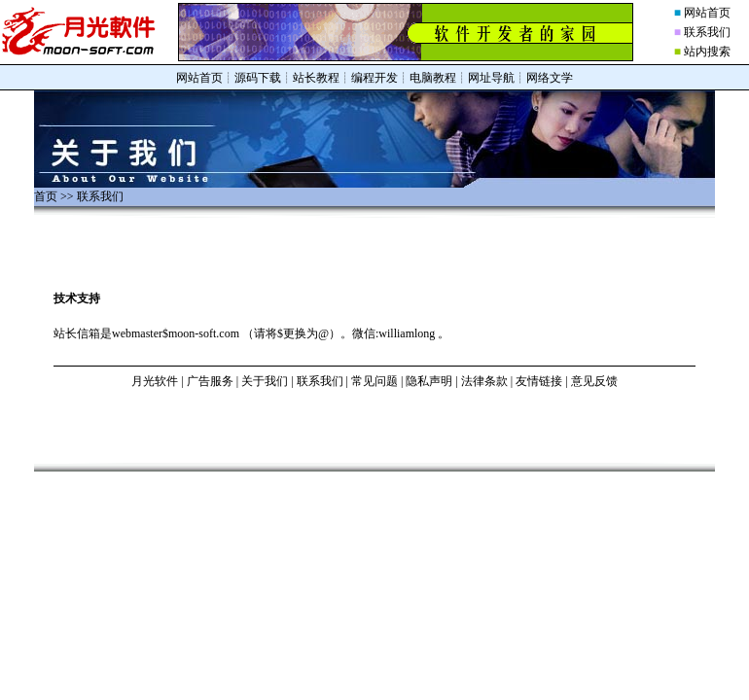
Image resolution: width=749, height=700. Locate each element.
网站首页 (707, 13)
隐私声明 (429, 381)
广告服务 (210, 381)
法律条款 (484, 381)
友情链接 (539, 381)
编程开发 (374, 78)
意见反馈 (594, 381)
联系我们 (707, 32)
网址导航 (491, 78)
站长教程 (316, 78)
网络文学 (550, 78)
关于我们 (265, 381)
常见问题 (374, 381)
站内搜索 (707, 52)
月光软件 (155, 381)
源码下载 (258, 78)
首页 (46, 196)
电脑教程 (433, 78)
